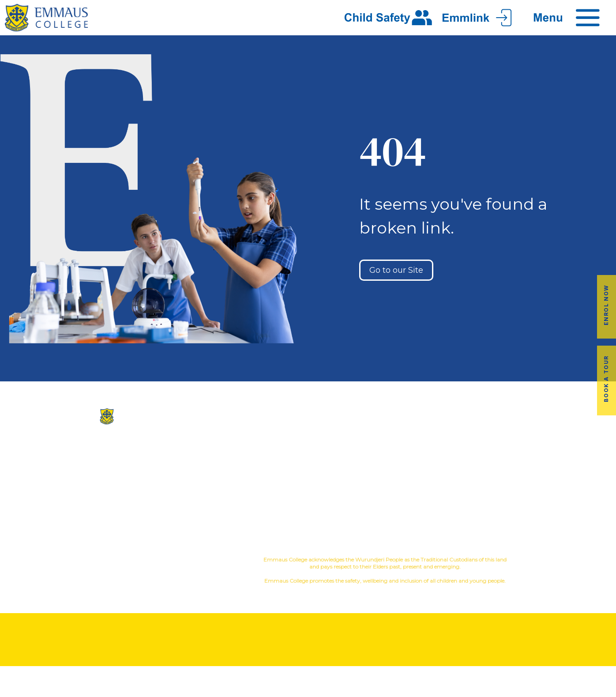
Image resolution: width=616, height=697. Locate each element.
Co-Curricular (344, 451)
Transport (462, 472)
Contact (257, 500)
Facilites (257, 472)
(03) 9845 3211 (103, 452)
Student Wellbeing (359, 493)
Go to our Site (396, 270)
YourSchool (573, 561)
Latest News (462, 486)
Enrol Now (606, 305)
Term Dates (462, 500)
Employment (565, 486)
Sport (360, 465)
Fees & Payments (565, 472)
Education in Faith (359, 479)
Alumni (462, 458)
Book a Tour (606, 379)
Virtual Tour (257, 486)
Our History (257, 458)
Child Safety (359, 507)
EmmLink (566, 500)
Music (384, 451)
